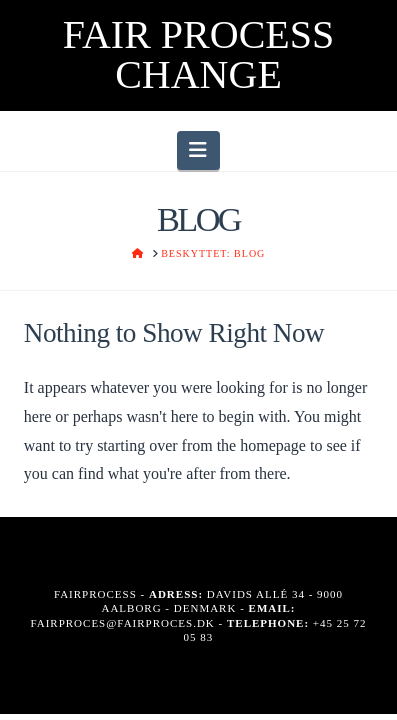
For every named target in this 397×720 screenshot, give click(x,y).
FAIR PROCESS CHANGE (199, 55)
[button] (198, 150)
